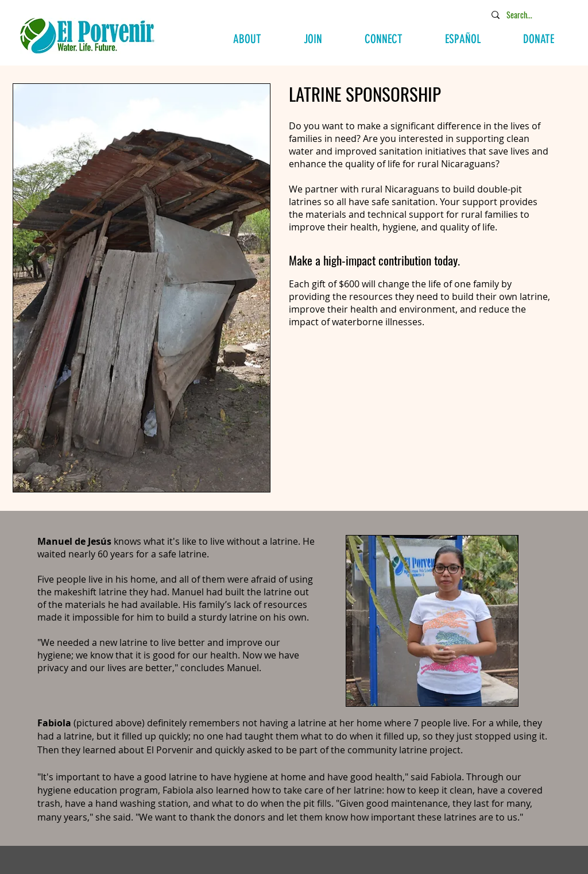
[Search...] (529, 15)
